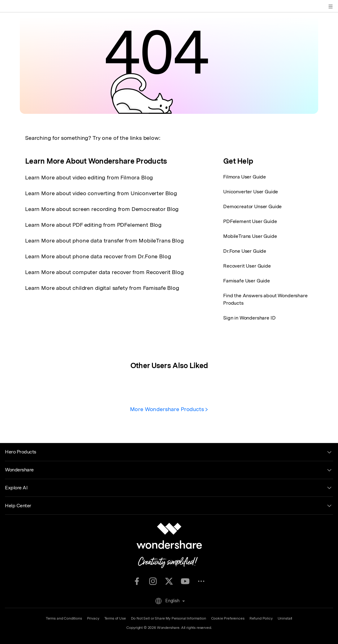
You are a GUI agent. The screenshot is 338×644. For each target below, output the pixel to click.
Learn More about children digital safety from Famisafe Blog (102, 288)
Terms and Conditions (64, 618)
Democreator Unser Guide (252, 206)
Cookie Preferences (228, 618)
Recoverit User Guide (247, 266)
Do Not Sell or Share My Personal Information (169, 618)
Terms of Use (115, 618)
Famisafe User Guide (247, 281)
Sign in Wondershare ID (249, 318)
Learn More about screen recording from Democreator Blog (102, 209)
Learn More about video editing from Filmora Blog (89, 177)
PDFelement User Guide (250, 221)
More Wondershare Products (169, 409)
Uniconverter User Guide (251, 192)
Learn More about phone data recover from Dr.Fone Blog (98, 256)
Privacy (93, 618)
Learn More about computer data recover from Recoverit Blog (104, 272)
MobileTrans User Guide (250, 236)
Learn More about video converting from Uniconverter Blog (101, 193)
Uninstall (285, 618)
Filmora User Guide (245, 177)
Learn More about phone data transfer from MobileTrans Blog (104, 240)
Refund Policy (261, 618)
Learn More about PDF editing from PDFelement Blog (93, 225)
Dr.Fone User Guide (245, 251)
